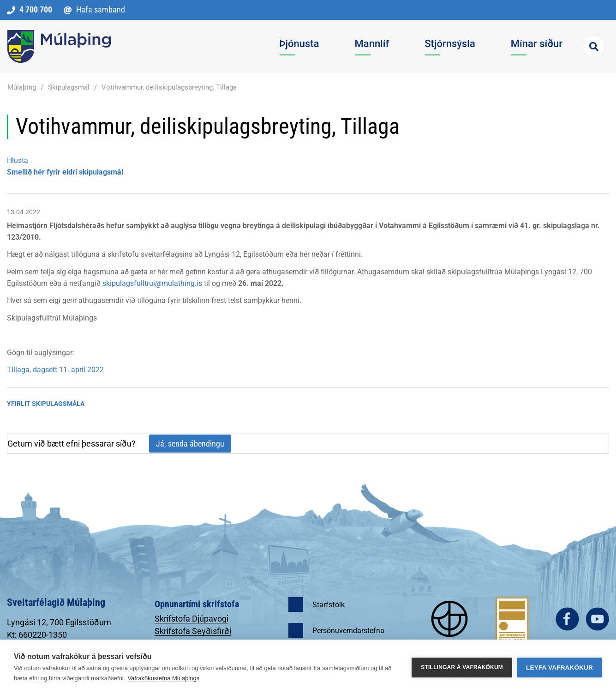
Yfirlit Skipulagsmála (46, 404)
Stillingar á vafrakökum (462, 667)
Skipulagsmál (69, 87)
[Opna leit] (594, 46)
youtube (597, 619)
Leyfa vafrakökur (559, 668)
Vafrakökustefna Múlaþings (163, 678)
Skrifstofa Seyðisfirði (193, 631)
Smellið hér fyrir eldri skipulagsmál (65, 172)
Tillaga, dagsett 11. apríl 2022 (55, 370)
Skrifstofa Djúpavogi (191, 619)
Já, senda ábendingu (190, 444)
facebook (567, 619)
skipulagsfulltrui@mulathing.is (152, 283)
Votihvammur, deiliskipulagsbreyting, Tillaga (169, 87)
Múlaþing (22, 87)
